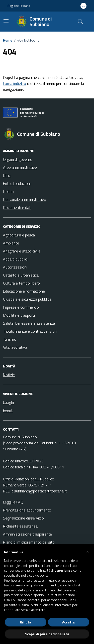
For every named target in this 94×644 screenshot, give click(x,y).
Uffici (7, 175)
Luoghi (8, 402)
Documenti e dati (17, 207)
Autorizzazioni (15, 267)
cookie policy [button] (39, 575)
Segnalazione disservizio (23, 518)
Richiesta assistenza (20, 526)
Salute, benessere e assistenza (29, 323)
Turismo (10, 339)
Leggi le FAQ (13, 502)
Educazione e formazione (24, 291)
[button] (87, 552)
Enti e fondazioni (17, 183)
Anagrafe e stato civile (22, 251)
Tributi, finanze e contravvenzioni (30, 331)
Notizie (9, 375)
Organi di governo (18, 159)
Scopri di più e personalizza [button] (47, 634)
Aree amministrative (20, 167)
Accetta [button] (68, 622)
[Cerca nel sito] (80, 22)
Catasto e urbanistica (21, 275)
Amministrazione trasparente (27, 534)
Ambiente (11, 243)
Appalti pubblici (15, 259)
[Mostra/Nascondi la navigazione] (6, 21)
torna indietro (15, 83)
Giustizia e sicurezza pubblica (27, 299)
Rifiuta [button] (25, 622)
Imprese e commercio (21, 307)
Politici (9, 191)
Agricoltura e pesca (19, 235)
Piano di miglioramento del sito (29, 542)
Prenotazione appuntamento (27, 510)
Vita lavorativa (15, 347)
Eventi (8, 410)
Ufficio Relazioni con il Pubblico (29, 479)
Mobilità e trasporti (19, 315)
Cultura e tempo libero (21, 283)
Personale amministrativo (25, 199)
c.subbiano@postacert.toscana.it (39, 491)
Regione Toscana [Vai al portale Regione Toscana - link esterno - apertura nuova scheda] (19, 6)
